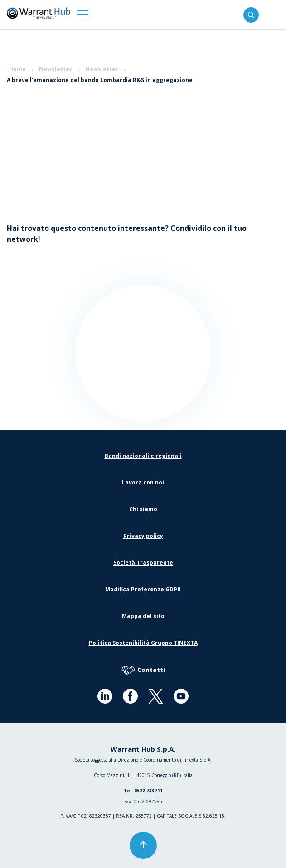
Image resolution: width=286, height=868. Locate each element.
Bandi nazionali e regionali (143, 456)
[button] (83, 15)
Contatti (143, 670)
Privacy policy (143, 536)
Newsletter (56, 69)
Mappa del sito (143, 616)
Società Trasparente (143, 563)
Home (17, 69)
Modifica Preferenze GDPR (143, 589)
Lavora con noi (143, 482)
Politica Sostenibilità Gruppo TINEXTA (143, 643)
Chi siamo (143, 509)
